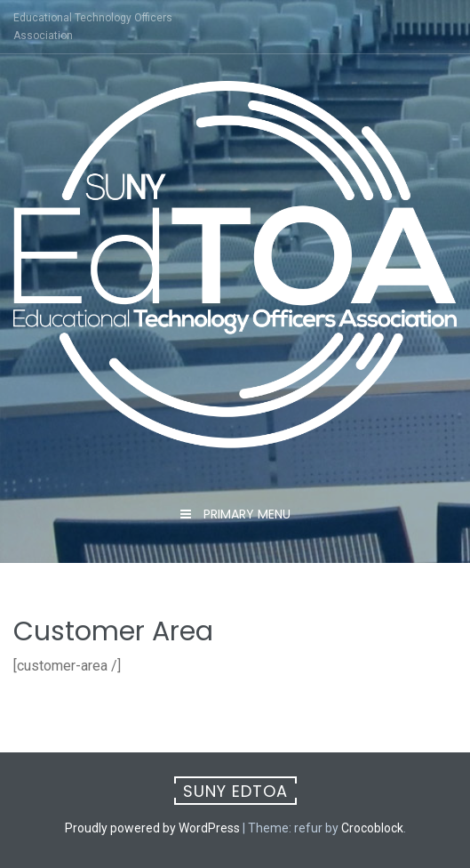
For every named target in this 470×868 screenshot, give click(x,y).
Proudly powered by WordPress (152, 828)
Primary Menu (245, 514)
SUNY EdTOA (235, 791)
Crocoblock (372, 828)
